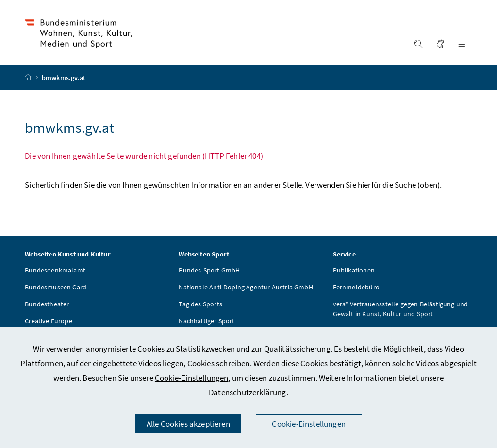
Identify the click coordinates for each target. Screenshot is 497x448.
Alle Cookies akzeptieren (188, 424)
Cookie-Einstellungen (192, 378)
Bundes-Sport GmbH (209, 272)
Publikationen (354, 272)
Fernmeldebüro (356, 288)
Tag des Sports (200, 305)
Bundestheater (47, 305)
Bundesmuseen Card (56, 288)
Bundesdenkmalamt (55, 272)
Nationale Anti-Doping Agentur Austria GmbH (246, 288)
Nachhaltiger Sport (207, 322)
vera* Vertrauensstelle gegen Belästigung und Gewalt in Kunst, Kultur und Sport (401, 310)
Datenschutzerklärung (248, 392)
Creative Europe (49, 322)
